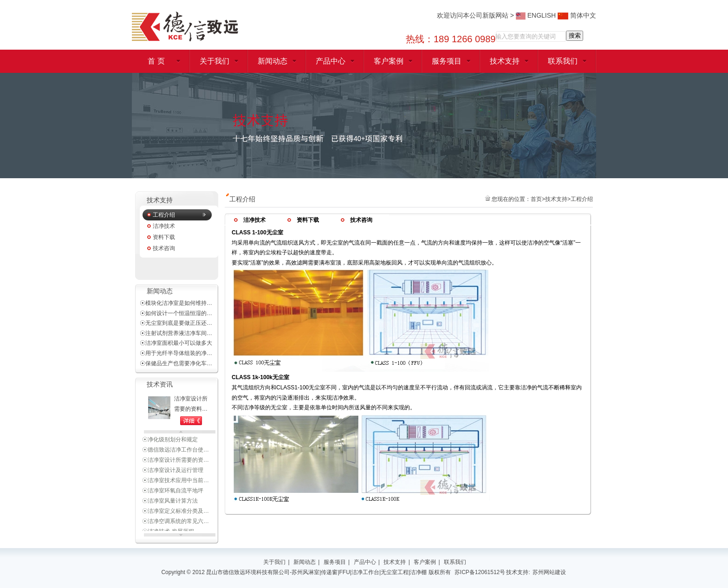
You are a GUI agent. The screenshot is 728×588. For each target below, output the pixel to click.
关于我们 (214, 61)
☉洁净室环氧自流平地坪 (173, 492)
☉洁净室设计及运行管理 (173, 472)
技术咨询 (164, 248)
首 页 (156, 61)
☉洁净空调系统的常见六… (175, 523)
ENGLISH (536, 15)
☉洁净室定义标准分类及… (175, 512)
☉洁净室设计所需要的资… (175, 461)
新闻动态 (273, 61)
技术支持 (505, 61)
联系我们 (563, 61)
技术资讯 (160, 384)
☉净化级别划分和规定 (170, 441)
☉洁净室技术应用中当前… (175, 482)
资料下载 (164, 237)
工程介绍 (164, 215)
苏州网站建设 (549, 572)
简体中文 (577, 15)
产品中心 (331, 61)
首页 (536, 199)
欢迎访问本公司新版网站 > (476, 15)
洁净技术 (164, 226)
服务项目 (447, 61)
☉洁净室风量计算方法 (170, 502)
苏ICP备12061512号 (480, 572)
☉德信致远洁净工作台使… (175, 451)
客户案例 (389, 61)
